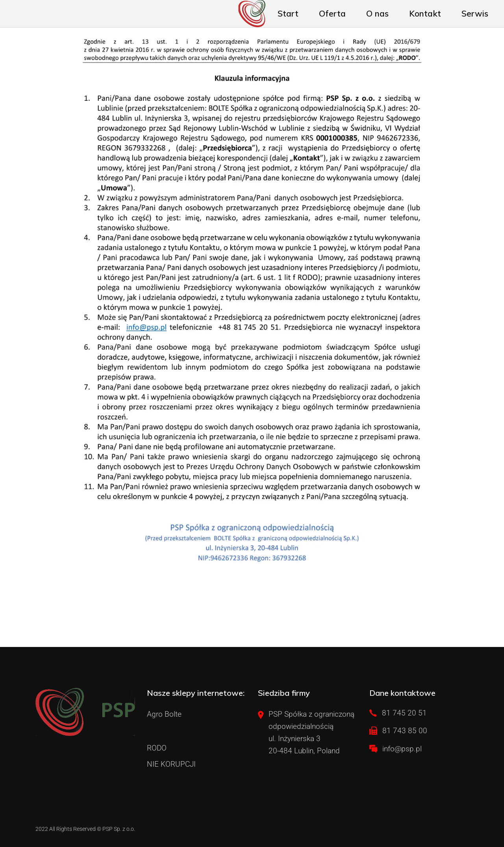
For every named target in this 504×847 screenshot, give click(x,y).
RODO (157, 748)
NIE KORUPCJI (171, 764)
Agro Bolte (164, 714)
